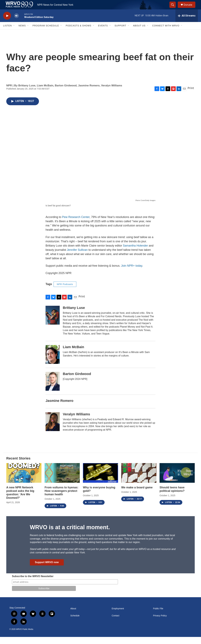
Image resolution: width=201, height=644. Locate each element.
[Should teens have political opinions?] (177, 480)
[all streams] (187, 23)
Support (120, 33)
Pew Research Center (76, 224)
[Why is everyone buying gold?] (100, 480)
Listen (7, 33)
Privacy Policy (160, 623)
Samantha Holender (135, 253)
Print (191, 95)
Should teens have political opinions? (172, 496)
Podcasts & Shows (78, 33)
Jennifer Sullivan (77, 257)
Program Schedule (46, 33)
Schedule (75, 623)
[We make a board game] (139, 480)
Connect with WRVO (166, 33)
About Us (139, 33)
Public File (158, 616)
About (73, 616)
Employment (118, 616)
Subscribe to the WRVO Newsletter (33, 583)
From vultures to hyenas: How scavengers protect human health (61, 498)
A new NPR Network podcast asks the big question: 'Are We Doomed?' (20, 500)
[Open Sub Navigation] (14, 33)
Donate (190, 8)
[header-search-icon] (174, 8)
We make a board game (137, 495)
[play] (7, 23)
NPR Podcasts (65, 291)
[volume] (16, 23)
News (22, 33)
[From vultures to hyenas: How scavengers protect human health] (62, 480)
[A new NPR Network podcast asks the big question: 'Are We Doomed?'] (24, 480)
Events (103, 33)
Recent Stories (18, 465)
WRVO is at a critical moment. (70, 534)
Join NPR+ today (132, 273)
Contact (115, 623)
